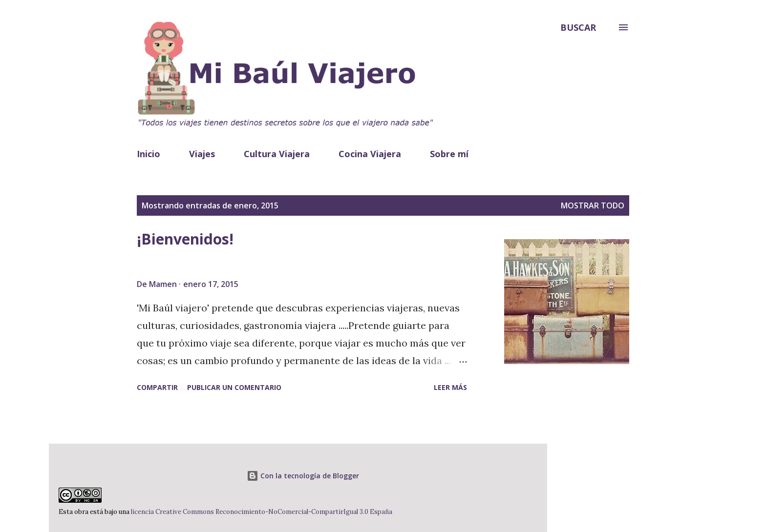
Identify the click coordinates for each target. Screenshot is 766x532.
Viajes (202, 154)
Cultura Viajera (277, 154)
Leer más (450, 387)
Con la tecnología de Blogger (303, 476)
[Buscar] (578, 27)
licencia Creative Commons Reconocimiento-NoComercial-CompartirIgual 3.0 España (261, 512)
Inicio (149, 154)
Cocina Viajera (370, 154)
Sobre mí (449, 154)
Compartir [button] (157, 387)
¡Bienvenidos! (185, 239)
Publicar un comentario (234, 387)
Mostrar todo (593, 205)
